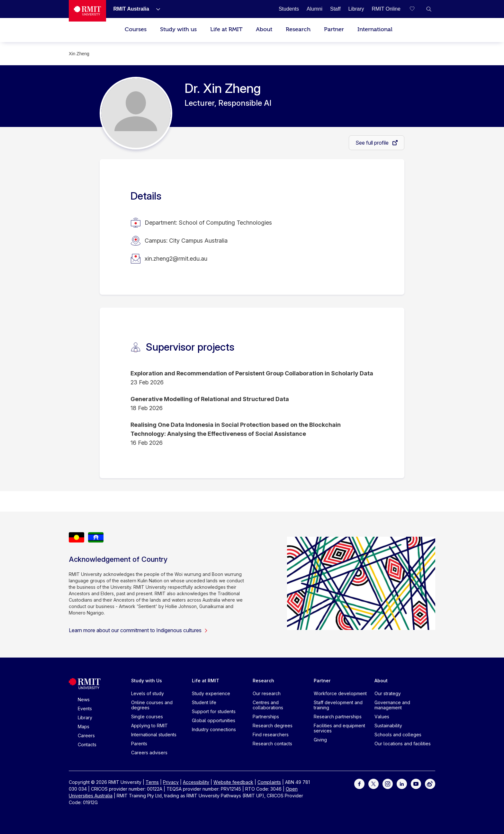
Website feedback (233, 782)
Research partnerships (338, 717)
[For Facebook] (359, 783)
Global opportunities (214, 720)
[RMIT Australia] (131, 9)
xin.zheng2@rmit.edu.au (176, 259)
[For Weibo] (430, 783)
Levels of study (148, 693)
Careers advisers (149, 753)
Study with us (178, 29)
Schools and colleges (398, 735)
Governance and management (392, 705)
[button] (429, 9)
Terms (152, 782)
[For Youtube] (416, 783)
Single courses (147, 717)
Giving (320, 740)
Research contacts (272, 744)
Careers (86, 735)
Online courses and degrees (152, 705)
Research (298, 29)
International (375, 29)
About (264, 29)
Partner (334, 29)
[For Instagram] (388, 783)
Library (85, 717)
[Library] (356, 9)
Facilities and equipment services (339, 728)
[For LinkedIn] (402, 783)
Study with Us (147, 681)
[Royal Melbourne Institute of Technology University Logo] (87, 11)
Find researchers (271, 735)
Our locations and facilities (403, 744)
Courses (136, 29)
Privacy (171, 782)
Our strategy (388, 693)
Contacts (87, 744)
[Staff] (335, 9)
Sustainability (388, 726)
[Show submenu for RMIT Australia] (156, 9)
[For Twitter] (373, 783)
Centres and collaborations (268, 705)
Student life (204, 702)
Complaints (269, 782)
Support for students (214, 711)
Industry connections (214, 729)
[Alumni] (315, 9)
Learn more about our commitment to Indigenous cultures (138, 630)
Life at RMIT (226, 29)
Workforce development (340, 693)
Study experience (211, 693)
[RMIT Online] (386, 9)
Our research (267, 693)
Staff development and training (338, 705)
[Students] (289, 9)
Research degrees (273, 726)
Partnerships (266, 717)
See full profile (373, 143)
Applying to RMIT (149, 726)
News (84, 699)
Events (85, 708)
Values (382, 717)
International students (154, 735)
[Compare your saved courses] (416, 9)
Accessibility (196, 782)
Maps (84, 726)
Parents (139, 744)
